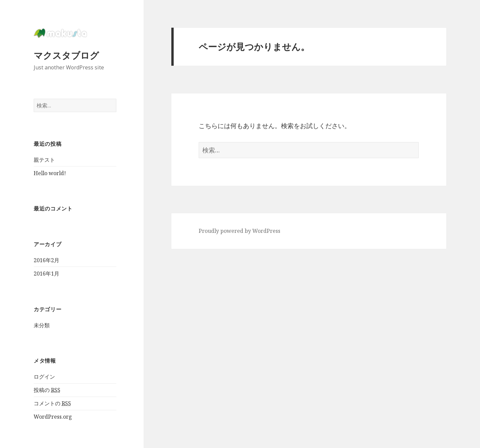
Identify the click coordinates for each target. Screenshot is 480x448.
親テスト (44, 160)
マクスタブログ (66, 55)
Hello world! (50, 173)
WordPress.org (53, 417)
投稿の (47, 390)
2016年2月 (46, 260)
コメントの (52, 403)
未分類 (42, 325)
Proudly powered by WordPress (239, 231)
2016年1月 (46, 274)
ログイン (44, 377)
